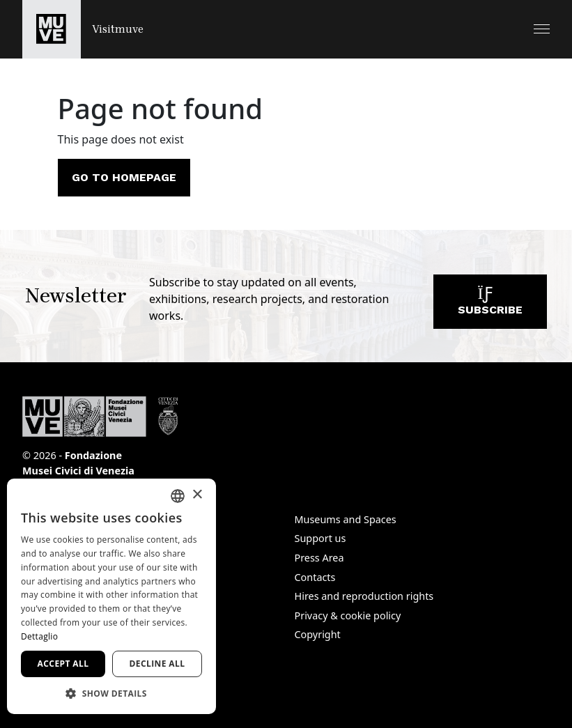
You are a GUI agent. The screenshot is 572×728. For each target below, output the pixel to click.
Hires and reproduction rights (364, 596)
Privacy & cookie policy (348, 615)
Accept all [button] (63, 664)
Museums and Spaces (346, 519)
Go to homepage (124, 177)
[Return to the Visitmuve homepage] (83, 29)
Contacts (315, 577)
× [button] (197, 495)
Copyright (318, 634)
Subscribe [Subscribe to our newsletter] (490, 305)
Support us (320, 538)
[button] (542, 29)
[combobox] (178, 496)
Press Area (319, 558)
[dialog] (111, 596)
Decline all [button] (157, 664)
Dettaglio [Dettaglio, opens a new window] (39, 636)
